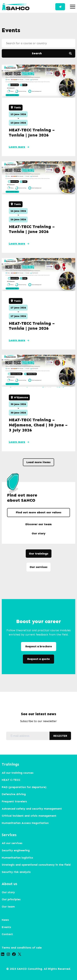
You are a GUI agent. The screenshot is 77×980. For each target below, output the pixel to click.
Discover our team (38, 524)
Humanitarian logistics (17, 858)
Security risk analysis (16, 872)
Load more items (38, 462)
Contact (60, 7)
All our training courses (18, 773)
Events (6, 927)
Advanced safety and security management (32, 809)
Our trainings (39, 554)
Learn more (17, 147)
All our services (12, 843)
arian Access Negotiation (31, 823)
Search (37, 53)
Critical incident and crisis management (29, 816)
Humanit (8, 823)
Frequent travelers (14, 801)
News (5, 920)
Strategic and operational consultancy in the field (36, 865)
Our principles (11, 899)
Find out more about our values (39, 512)
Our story (39, 533)
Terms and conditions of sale (22, 948)
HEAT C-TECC (11, 780)
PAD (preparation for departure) (24, 787)
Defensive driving (14, 794)
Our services (38, 567)
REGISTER (60, 736)
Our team (8, 907)
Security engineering (16, 850)
